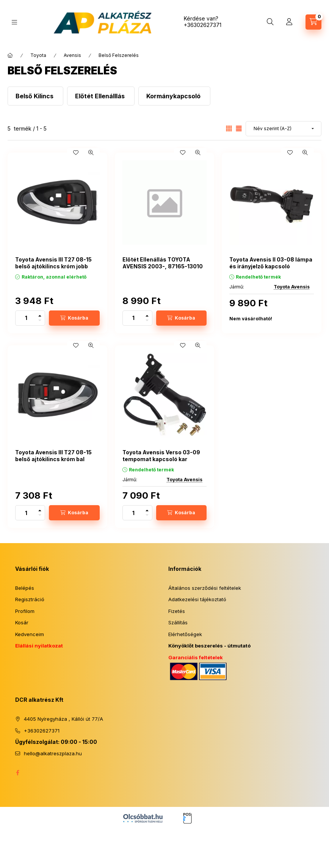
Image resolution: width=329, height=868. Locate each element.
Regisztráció (30, 599)
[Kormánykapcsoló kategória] (174, 96)
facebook (17, 773)
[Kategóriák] (14, 22)
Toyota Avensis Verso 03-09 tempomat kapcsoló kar (161, 456)
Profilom (25, 611)
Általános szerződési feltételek (205, 588)
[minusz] (40, 322)
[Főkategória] (10, 55)
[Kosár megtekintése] (313, 22)
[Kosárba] (74, 318)
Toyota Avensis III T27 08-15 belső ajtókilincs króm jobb (53, 263)
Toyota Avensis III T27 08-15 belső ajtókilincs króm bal (53, 456)
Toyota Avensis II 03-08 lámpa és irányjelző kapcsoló (271, 263)
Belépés (25, 588)
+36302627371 (203, 25)
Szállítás (178, 622)
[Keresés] (270, 22)
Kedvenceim (30, 634)
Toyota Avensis (292, 287)
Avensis (72, 55)
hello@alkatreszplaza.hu (53, 753)
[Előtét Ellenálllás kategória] (101, 96)
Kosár (22, 622)
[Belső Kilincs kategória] (35, 96)
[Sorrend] (284, 129)
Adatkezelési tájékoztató (197, 599)
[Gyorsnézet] (91, 153)
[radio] (239, 128)
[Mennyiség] (26, 318)
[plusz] (40, 314)
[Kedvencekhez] (76, 153)
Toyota (38, 55)
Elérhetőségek (185, 634)
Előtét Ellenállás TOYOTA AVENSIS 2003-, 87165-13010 (163, 263)
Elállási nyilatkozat (39, 646)
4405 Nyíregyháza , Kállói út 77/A (63, 719)
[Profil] (289, 22)
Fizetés (177, 611)
